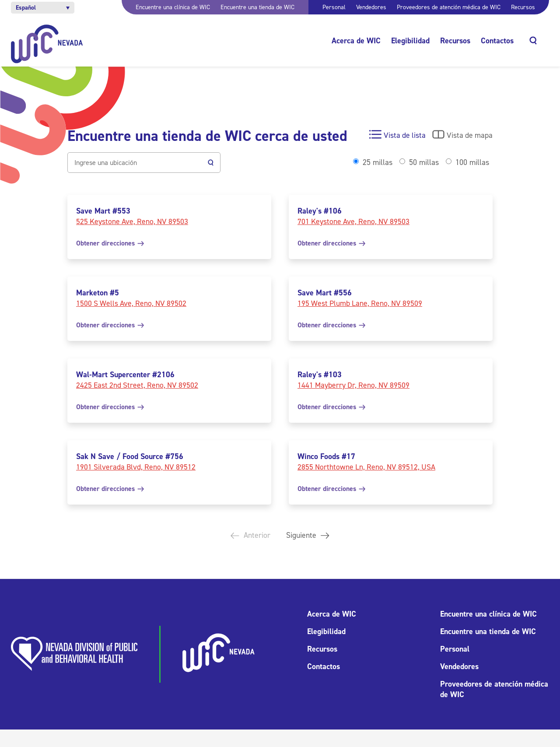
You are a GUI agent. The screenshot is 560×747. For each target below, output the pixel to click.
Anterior (249, 536)
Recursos (523, 7)
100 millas (472, 162)
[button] (43, 8)
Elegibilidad (410, 41)
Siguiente (309, 536)
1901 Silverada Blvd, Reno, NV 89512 (136, 467)
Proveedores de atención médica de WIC (449, 7)
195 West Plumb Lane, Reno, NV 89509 (360, 303)
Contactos (497, 41)
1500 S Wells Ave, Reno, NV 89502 (131, 303)
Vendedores (371, 7)
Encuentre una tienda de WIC (257, 7)
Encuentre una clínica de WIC (173, 7)
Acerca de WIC (356, 41)
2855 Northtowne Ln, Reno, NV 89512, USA (366, 467)
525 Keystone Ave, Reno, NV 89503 (132, 221)
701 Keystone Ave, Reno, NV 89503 (353, 221)
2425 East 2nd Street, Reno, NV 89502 (137, 385)
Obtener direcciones (110, 243)
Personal (334, 7)
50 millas (424, 162)
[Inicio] (47, 44)
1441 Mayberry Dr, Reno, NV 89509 (353, 385)
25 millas (378, 162)
